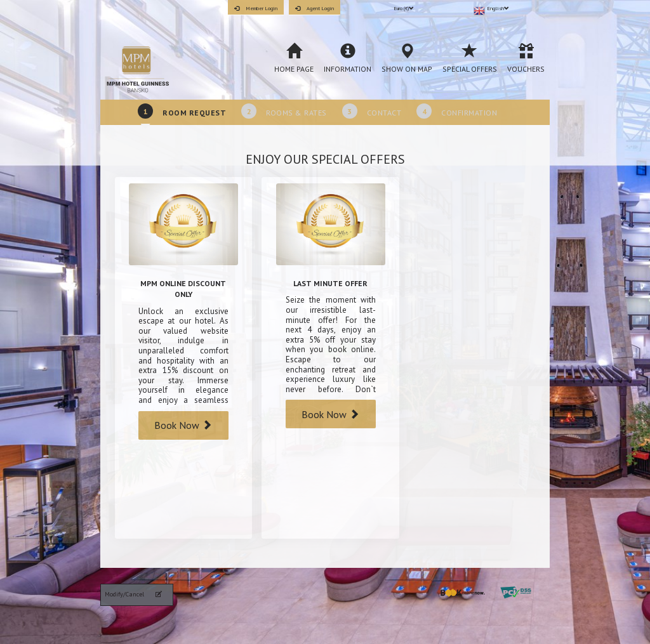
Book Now (183, 425)
